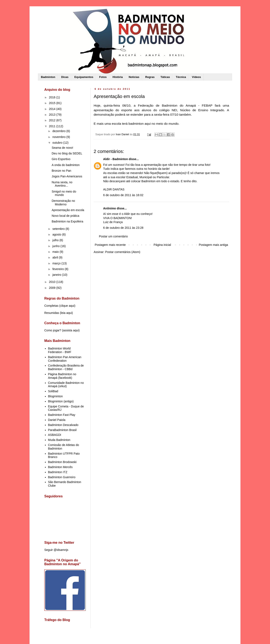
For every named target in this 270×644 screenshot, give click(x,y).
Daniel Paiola (57, 420)
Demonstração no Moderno (63, 203)
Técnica (181, 77)
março (57, 263)
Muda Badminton (59, 440)
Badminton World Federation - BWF (60, 350)
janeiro (57, 275)
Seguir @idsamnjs (56, 550)
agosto (57, 234)
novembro (59, 137)
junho (56, 246)
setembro (59, 229)
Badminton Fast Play (62, 415)
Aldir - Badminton (115, 159)
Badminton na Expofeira (67, 221)
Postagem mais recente (110, 245)
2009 (53, 288)
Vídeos (196, 77)
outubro (58, 143)
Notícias (134, 77)
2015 (53, 103)
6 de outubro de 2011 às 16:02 (123, 195)
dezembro (59, 131)
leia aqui (66, 313)
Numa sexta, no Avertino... (62, 184)
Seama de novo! (62, 148)
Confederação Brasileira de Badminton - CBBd (66, 367)
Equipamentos (84, 77)
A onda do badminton (66, 165)
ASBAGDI (55, 435)
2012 (53, 120)
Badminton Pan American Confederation (65, 359)
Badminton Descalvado (63, 425)
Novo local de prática (65, 216)
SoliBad (53, 391)
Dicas (65, 77)
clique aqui (67, 306)
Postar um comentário (113, 236)
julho (56, 240)
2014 (53, 109)
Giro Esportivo (61, 159)
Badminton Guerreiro (62, 477)
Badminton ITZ (58, 472)
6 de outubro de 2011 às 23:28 (123, 228)
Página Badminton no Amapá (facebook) (62, 376)
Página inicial (162, 245)
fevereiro (58, 269)
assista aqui (71, 330)
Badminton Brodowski (62, 462)
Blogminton (55, 396)
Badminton (48, 77)
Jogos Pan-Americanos (67, 176)
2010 (53, 282)
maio (56, 252)
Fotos (103, 77)
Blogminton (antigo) (61, 401)
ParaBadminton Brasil (62, 430)
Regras (150, 77)
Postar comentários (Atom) (123, 252)
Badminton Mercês (60, 467)
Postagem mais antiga (213, 245)
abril (55, 257)
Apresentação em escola (68, 210)
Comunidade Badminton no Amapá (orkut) (66, 385)
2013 (53, 115)
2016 (53, 97)
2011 (53, 126)
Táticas (165, 77)
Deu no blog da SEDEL (67, 153)
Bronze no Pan (61, 171)
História (118, 77)
